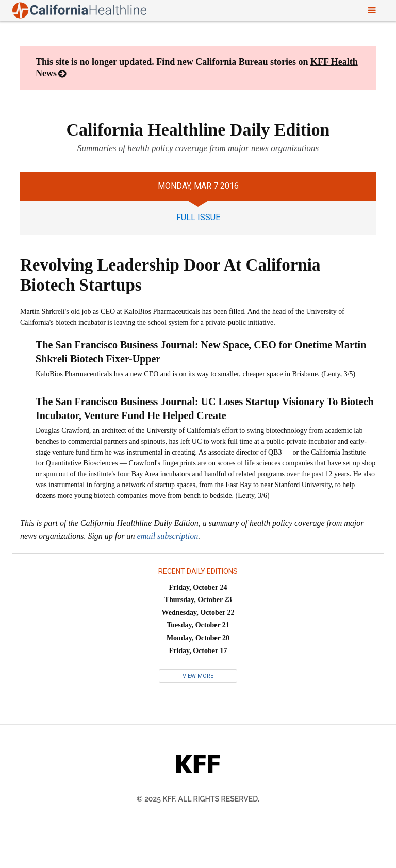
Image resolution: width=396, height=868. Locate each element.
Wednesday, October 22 (198, 613)
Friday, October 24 (198, 587)
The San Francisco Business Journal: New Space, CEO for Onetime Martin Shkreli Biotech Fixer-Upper (201, 352)
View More (198, 676)
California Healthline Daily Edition (198, 130)
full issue (198, 217)
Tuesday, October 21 (198, 625)
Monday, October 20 (198, 638)
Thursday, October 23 (198, 600)
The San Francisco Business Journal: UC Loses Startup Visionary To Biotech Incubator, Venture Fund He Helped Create (205, 408)
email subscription (168, 536)
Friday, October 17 (198, 651)
